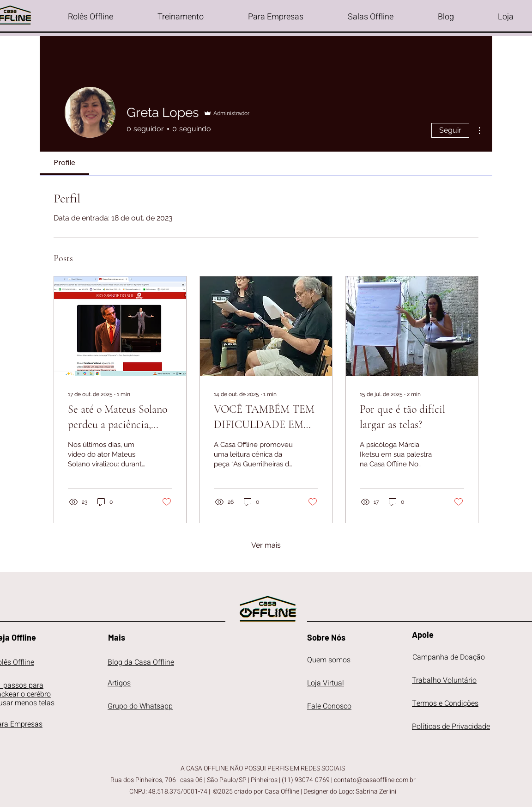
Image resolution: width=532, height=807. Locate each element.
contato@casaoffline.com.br (375, 780)
